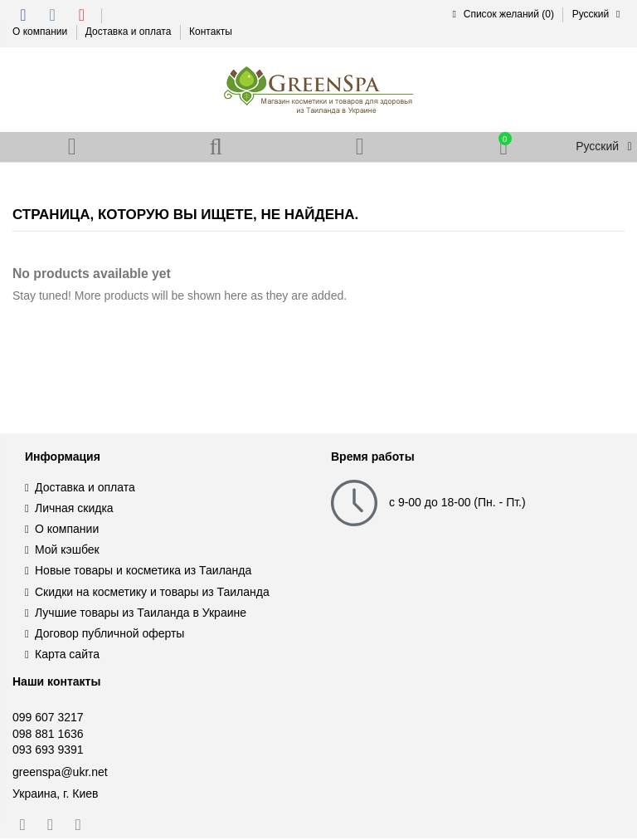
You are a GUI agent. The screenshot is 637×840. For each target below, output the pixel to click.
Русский (598, 14)
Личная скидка (74, 510)
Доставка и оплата (130, 32)
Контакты (211, 32)
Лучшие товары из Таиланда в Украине (141, 614)
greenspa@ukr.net (60, 774)
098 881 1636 (48, 735)
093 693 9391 (48, 751)
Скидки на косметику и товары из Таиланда (152, 593)
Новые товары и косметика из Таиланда (143, 572)
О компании (41, 32)
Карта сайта (67, 656)
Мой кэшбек (67, 551)
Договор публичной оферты (109, 635)
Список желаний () (502, 14)
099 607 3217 (48, 719)
